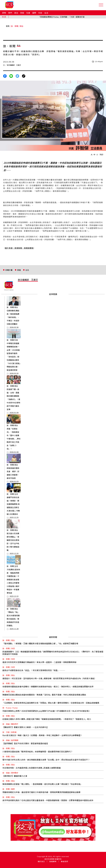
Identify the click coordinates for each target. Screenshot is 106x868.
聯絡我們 (65, 861)
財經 (22, 13)
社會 (28, 13)
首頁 (8, 26)
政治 (16, 13)
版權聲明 (53, 861)
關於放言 (41, 861)
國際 (34, 13)
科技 (40, 13)
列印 (101, 154)
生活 (46, 13)
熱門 (10, 13)
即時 (4, 13)
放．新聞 (15, 26)
